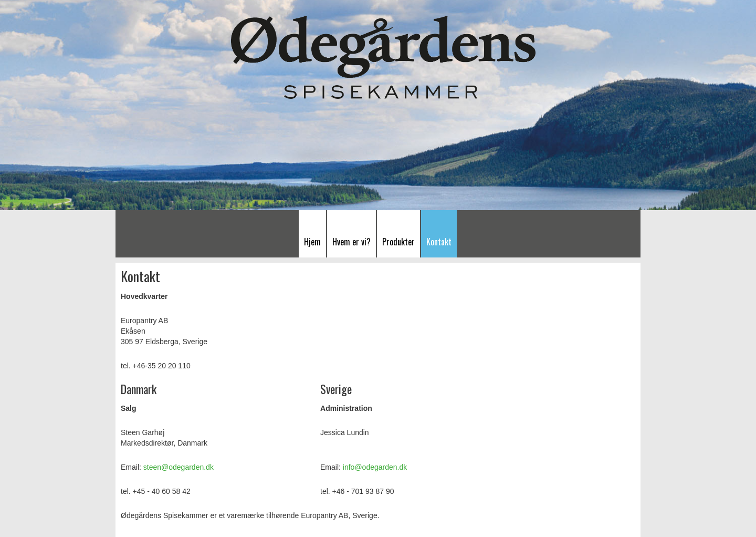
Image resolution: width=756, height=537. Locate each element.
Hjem (312, 242)
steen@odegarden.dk (178, 467)
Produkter (398, 242)
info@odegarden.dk (375, 467)
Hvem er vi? (351, 242)
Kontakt (439, 242)
